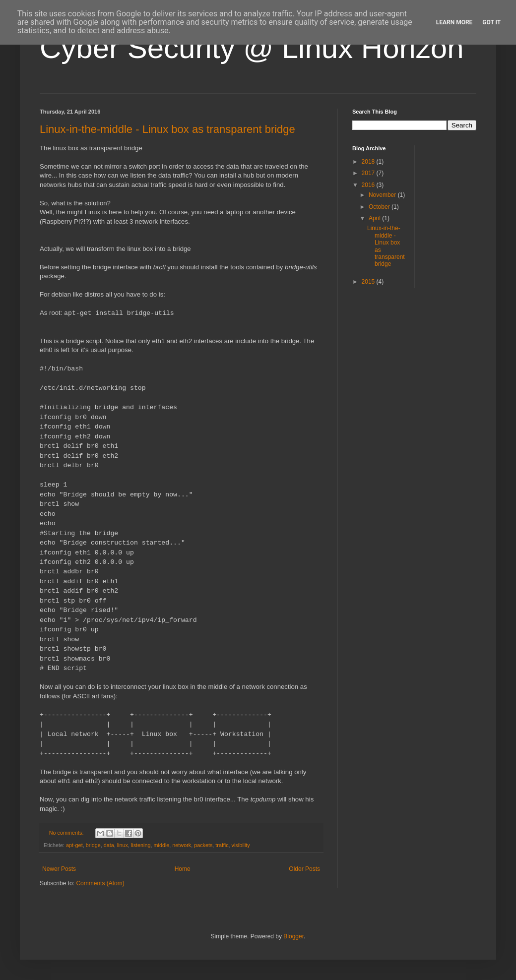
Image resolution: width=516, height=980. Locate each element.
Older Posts (304, 869)
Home (183, 869)
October (380, 207)
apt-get (74, 845)
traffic (222, 845)
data (109, 845)
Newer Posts (59, 869)
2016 (369, 185)
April (375, 218)
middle (162, 845)
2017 (369, 173)
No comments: (67, 833)
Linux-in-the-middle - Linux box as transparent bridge (167, 129)
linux (123, 845)
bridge (93, 845)
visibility (241, 845)
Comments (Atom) (100, 883)
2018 (369, 162)
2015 (369, 282)
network (182, 845)
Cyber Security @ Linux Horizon (252, 48)
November (383, 195)
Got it (491, 22)
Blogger (293, 936)
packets (203, 845)
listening (141, 845)
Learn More (454, 22)
